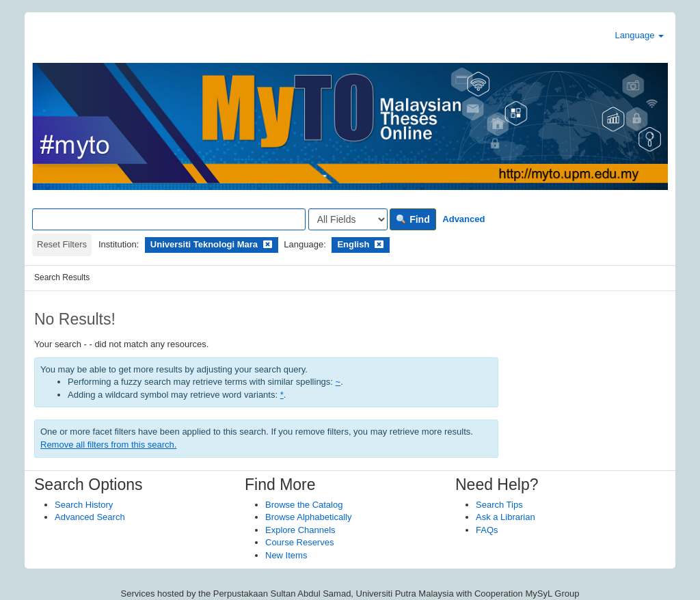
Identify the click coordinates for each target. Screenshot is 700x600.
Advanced (463, 219)
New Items (286, 555)
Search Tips (499, 505)
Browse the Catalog (304, 505)
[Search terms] (169, 219)
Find (413, 219)
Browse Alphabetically (308, 517)
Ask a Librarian (506, 517)
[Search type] (348, 219)
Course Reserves (299, 542)
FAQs (487, 530)
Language (640, 35)
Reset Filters (62, 244)
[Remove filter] (268, 244)
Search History (84, 505)
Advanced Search (90, 517)
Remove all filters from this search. (108, 445)
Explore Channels (300, 530)
